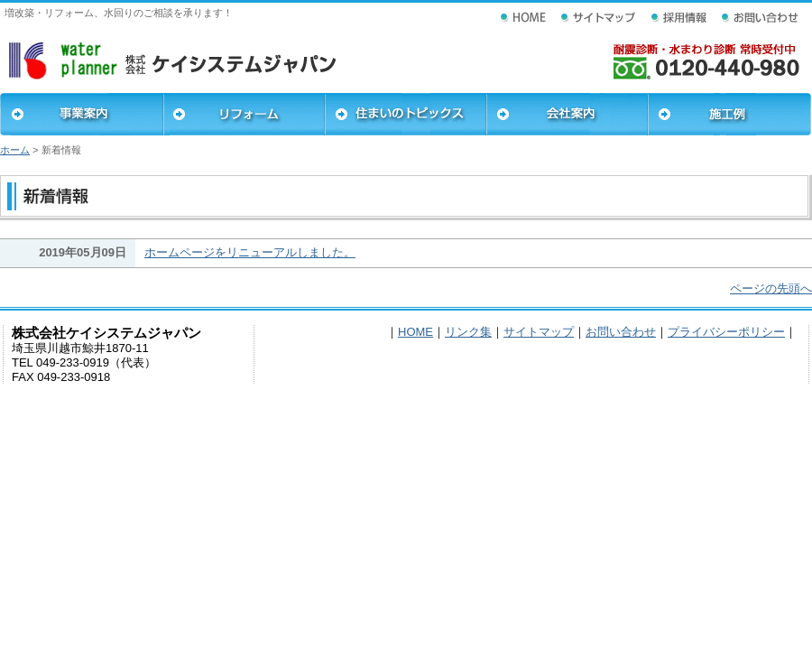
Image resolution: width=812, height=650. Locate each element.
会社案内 (567, 114)
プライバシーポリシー (726, 332)
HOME (415, 332)
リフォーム (244, 114)
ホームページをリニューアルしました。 (250, 252)
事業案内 (82, 114)
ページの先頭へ (771, 288)
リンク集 (468, 332)
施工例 (729, 114)
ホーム (15, 150)
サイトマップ (539, 332)
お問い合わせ (621, 332)
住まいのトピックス (406, 114)
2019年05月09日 (83, 252)
